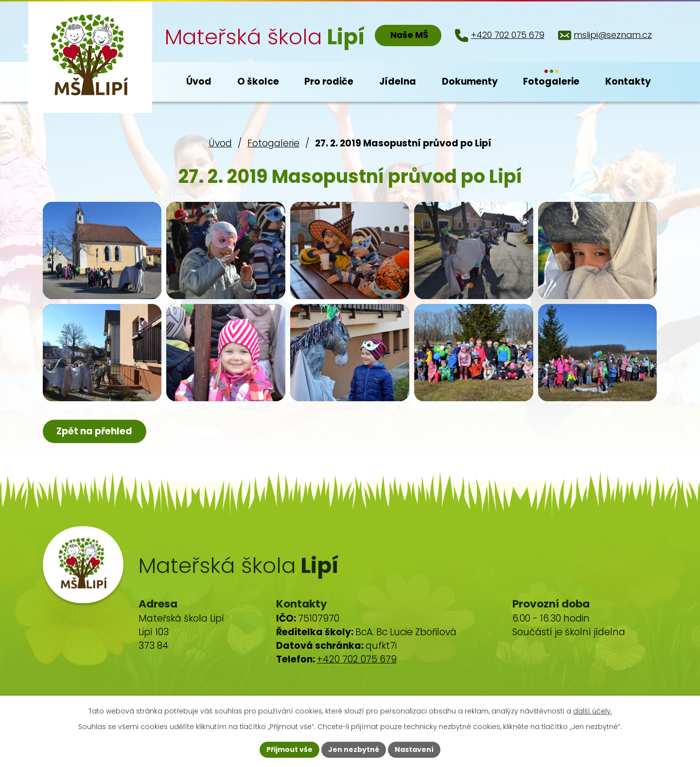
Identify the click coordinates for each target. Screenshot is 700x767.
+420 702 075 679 (357, 659)
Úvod (220, 143)
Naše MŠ (409, 35)
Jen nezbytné (354, 749)
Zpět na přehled (94, 431)
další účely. (593, 711)
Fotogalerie (273, 143)
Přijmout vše (289, 749)
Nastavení (414, 749)
